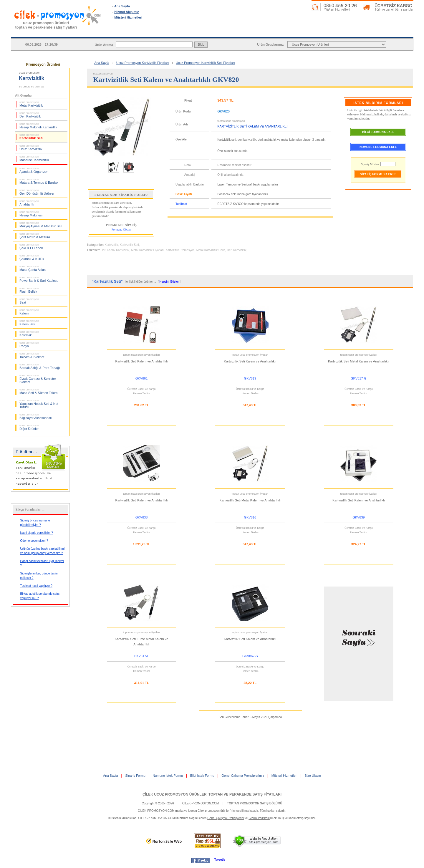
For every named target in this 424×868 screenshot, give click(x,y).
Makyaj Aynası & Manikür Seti (41, 225)
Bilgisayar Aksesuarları (36, 416)
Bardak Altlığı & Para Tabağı (40, 366)
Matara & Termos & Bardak (39, 181)
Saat (29, 301)
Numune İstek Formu (168, 776)
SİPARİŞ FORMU (225, 32)
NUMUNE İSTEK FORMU (300, 32)
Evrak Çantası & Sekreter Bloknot (38, 379)
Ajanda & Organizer (34, 170)
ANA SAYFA (150, 32)
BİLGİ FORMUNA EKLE (378, 132)
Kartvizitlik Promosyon (180, 250)
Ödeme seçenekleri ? (34, 541)
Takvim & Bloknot (32, 355)
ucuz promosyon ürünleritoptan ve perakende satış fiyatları (46, 25)
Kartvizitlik (111, 245)
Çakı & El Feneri (31, 246)
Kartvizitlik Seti (31, 137)
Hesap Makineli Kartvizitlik (38, 126)
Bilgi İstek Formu (202, 776)
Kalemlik (29, 334)
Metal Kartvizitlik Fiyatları (147, 250)
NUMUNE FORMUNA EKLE (378, 147)
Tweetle (220, 859)
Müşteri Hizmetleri (128, 17)
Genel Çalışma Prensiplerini (226, 818)
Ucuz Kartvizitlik (31, 148)
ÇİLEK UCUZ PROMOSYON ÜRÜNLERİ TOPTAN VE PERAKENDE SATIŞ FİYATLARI (212, 794)
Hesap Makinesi (31, 214)
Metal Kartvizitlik (31, 104)
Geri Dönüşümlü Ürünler (37, 192)
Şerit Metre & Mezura (35, 236)
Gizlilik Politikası (259, 818)
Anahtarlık (29, 203)
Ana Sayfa (122, 6)
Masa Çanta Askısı (33, 268)
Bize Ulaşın (313, 776)
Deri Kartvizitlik (30, 115)
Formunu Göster (121, 230)
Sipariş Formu (135, 776)
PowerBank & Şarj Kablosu (39, 279)
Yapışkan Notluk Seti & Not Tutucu (39, 404)
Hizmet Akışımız (126, 12)
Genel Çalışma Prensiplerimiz (243, 776)
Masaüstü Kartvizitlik (34, 158)
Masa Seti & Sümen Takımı (39, 391)
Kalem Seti (29, 323)
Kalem (29, 312)
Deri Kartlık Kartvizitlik (115, 250)
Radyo (29, 344)
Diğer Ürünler (29, 427)
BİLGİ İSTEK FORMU (376, 32)
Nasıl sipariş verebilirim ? (37, 533)
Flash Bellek (29, 290)
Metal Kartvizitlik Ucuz (211, 250)
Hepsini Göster (169, 282)
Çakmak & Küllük (32, 257)
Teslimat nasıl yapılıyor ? (37, 586)
